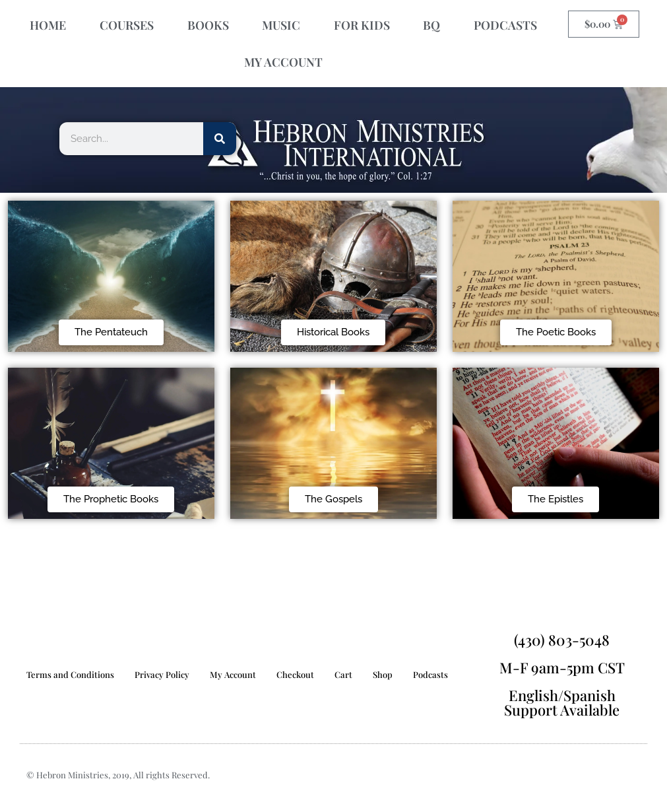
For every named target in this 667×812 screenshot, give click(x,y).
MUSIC (281, 25)
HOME (48, 25)
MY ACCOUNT (283, 62)
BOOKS (208, 25)
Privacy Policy (162, 674)
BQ (431, 25)
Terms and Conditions (70, 674)
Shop (383, 674)
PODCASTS (505, 25)
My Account (233, 674)
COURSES (127, 25)
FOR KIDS (362, 25)
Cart (343, 674)
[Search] (220, 139)
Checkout (295, 674)
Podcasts (430, 674)
